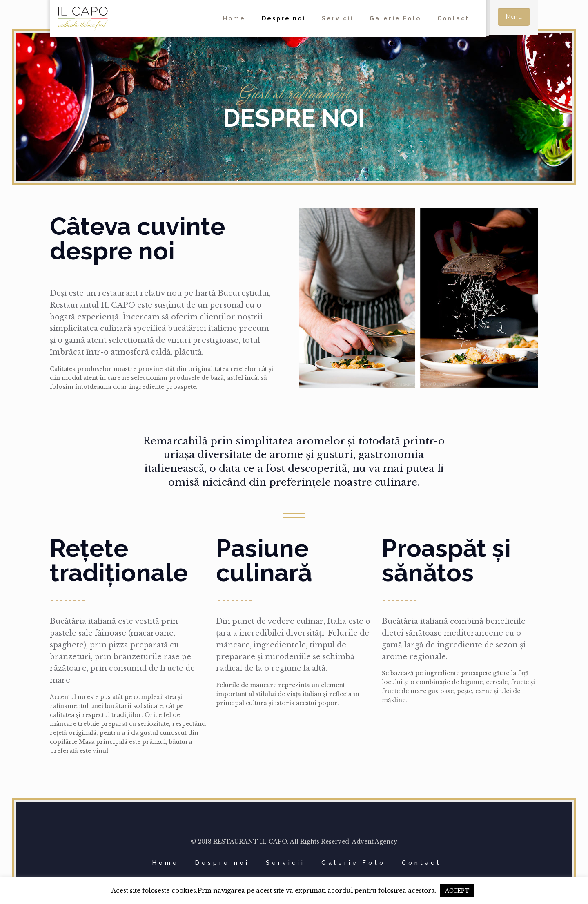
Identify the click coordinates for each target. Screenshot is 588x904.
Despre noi (222, 863)
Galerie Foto (353, 863)
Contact (422, 863)
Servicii (285, 863)
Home (166, 863)
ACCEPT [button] (457, 891)
